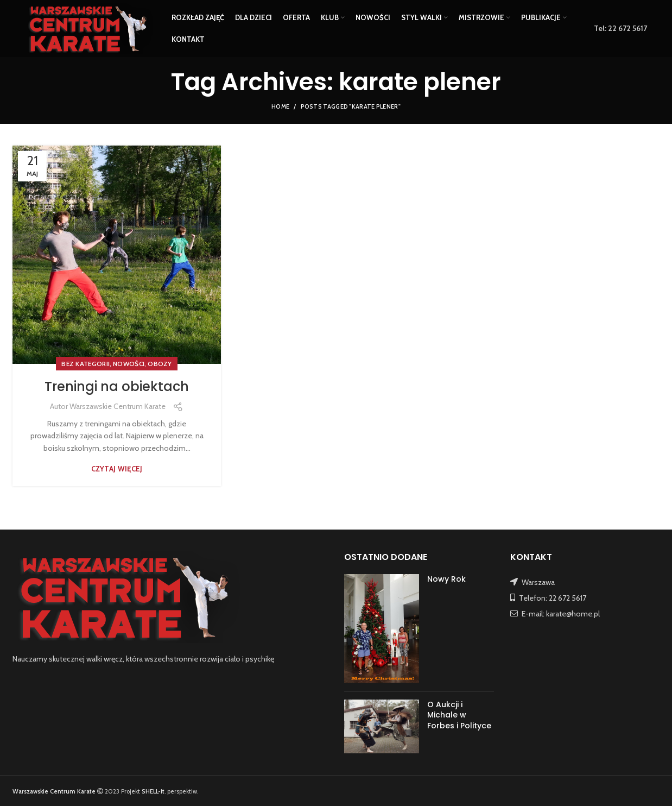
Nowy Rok (446, 579)
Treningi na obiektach (117, 386)
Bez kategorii (85, 364)
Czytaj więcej (117, 469)
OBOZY (160, 364)
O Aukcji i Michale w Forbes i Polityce (459, 715)
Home (280, 106)
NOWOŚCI (129, 364)
